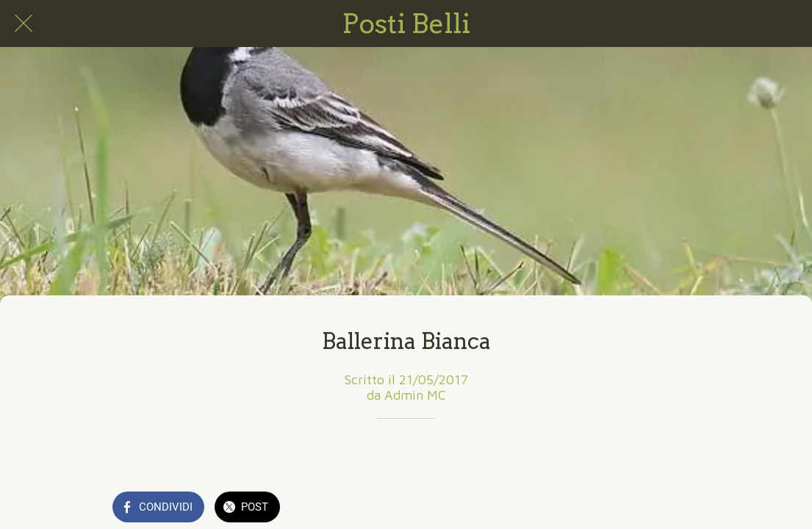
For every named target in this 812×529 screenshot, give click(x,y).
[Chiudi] (24, 24)
